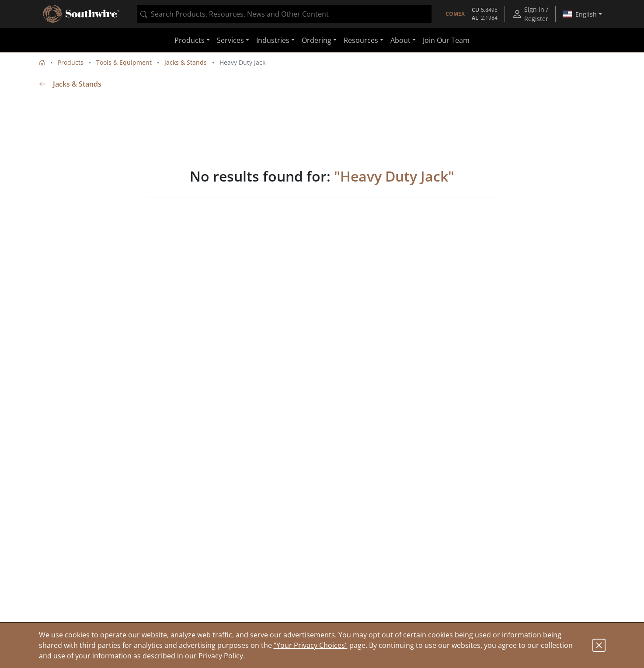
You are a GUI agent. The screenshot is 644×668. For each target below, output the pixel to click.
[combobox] (284, 14)
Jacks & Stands (186, 62)
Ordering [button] (317, 40)
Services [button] (230, 40)
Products (71, 62)
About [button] (400, 40)
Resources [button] (361, 40)
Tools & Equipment (124, 62)
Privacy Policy (221, 656)
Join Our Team (446, 40)
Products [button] (190, 40)
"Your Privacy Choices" (311, 645)
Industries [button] (273, 40)
